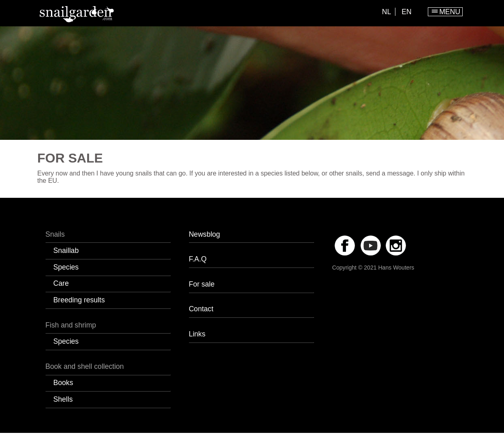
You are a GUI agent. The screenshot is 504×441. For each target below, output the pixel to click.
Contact (201, 309)
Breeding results (79, 300)
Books (63, 383)
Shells (63, 399)
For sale (202, 284)
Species (66, 267)
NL (387, 12)
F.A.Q (198, 259)
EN (406, 12)
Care (61, 283)
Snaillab (66, 250)
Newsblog (204, 234)
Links (197, 334)
